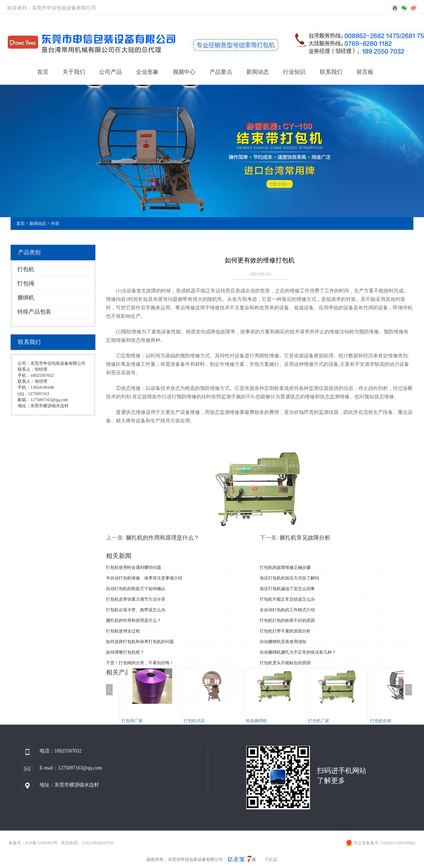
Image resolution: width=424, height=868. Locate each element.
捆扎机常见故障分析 (305, 538)
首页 (43, 72)
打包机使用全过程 (123, 631)
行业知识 (294, 72)
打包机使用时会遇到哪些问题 (134, 567)
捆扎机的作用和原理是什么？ (163, 538)
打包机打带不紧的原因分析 (285, 631)
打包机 (26, 269)
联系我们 (331, 72)
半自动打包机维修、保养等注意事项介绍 (144, 578)
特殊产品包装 (34, 312)
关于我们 (74, 72)
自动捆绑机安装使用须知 (283, 642)
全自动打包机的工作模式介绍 (287, 610)
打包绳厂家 (132, 721)
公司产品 (111, 72)
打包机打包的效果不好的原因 (287, 620)
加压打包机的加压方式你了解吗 (289, 578)
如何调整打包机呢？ (125, 652)
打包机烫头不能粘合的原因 (285, 663)
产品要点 (221, 72)
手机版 (271, 860)
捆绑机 (26, 298)
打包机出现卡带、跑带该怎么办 (136, 610)
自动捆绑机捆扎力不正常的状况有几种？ (298, 652)
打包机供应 (194, 721)
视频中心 (184, 72)
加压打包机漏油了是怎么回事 (287, 589)
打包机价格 (381, 721)
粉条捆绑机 (257, 721)
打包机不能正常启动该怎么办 (287, 599)
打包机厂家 (319, 721)
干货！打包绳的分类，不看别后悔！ (140, 663)
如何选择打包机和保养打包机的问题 (140, 642)
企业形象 (147, 72)
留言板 (365, 72)
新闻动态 (258, 72)
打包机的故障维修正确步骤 (285, 567)
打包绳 (26, 283)
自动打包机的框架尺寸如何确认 (136, 589)
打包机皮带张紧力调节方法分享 (136, 599)
